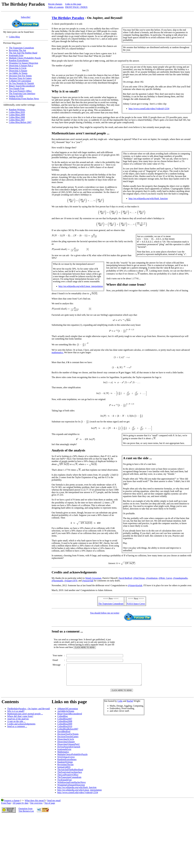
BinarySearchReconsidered (70, 718)
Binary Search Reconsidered (22, 86)
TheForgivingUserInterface (70, 776)
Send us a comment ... (17, 731)
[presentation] (54, 142)
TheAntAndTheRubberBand (70, 774)
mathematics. (58, 352)
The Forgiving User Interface (22, 93)
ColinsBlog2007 (65, 723)
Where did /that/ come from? (20, 720)
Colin (120, 705)
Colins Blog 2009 (17, 115)
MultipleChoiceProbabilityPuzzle (72, 759)
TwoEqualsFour (64, 784)
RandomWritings (65, 766)
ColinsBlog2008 (65, 726)
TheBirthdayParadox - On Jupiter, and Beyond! (29, 713)
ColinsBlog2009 (65, 728)
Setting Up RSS (16, 96)
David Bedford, (126, 578)
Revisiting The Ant (17, 50)
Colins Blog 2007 (17, 120)
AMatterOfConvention (68, 713)
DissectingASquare (66, 746)
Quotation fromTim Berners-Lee (26, 814)
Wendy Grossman (93, 578)
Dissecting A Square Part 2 (21, 66)
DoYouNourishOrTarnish (69, 751)
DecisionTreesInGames (68, 741)
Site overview (36, 807)
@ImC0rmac (139, 578)
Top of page (50, 807)
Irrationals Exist (16, 55)
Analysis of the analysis (18, 723)
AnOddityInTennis (66, 715)
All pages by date (20, 807)
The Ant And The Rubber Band (23, 53)
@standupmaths (180, 578)
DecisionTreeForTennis (68, 738)
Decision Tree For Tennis (20, 76)
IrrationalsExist (64, 753)
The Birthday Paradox (68, 18)
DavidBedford (64, 736)
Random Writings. (17, 110)
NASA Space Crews (136, 604)
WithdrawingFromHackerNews (71, 787)
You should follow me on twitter (105, 613)
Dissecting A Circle (18, 68)
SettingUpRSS (64, 771)
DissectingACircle (66, 743)
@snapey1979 (71, 581)
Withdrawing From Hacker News (24, 99)
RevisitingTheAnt (65, 769)
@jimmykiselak (135, 585)
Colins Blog (14, 37)
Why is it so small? (16, 715)
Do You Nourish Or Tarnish (21, 83)
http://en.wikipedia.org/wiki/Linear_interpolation (81, 286)
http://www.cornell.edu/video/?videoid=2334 (149, 109)
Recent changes (55, 4)
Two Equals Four (17, 88)
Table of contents (56, 7)
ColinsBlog (62, 720)
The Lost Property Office (20, 91)
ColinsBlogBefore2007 (68, 733)
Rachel (130, 705)
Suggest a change (12, 805)
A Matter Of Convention (20, 81)
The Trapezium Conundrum (21, 48)
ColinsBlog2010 (65, 731)
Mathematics (63, 756)
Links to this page (73, 4)
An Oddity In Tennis (18, 73)
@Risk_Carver (165, 578)
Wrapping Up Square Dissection (23, 63)
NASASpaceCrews (66, 761)
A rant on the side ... (16, 726)
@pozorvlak (88, 581)
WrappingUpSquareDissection (71, 789)
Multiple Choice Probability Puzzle (25, 58)
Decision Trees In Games (20, 78)
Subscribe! (26, 17)
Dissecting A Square (18, 71)
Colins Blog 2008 (17, 117)
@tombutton (152, 578)
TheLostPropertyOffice (68, 779)
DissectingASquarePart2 (68, 748)
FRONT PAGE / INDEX (76, 7)
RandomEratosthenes (67, 764)
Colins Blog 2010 (17, 112)
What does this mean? (35, 805)
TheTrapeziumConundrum (69, 781)
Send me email (54, 805)
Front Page (6, 807)
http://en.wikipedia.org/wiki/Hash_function (148, 198)
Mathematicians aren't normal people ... (25, 718)
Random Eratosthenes (19, 60)
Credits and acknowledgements (21, 728)
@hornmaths (57, 581)
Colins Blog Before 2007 (20, 122)
